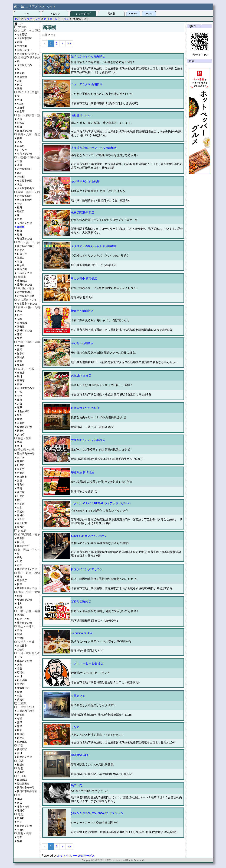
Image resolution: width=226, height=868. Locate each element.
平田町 (21, 830)
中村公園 (22, 46)
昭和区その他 (24, 154)
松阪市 (21, 765)
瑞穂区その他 (24, 238)
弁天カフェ (78, 696)
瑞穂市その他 (24, 600)
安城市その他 (24, 330)
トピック (55, 14)
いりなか (22, 150)
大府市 (21, 473)
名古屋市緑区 (24, 196)
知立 (19, 338)
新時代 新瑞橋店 (81, 602)
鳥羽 (19, 841)
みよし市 (22, 523)
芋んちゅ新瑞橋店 (82, 343)
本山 (19, 261)
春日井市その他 (26, 388)
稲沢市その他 (24, 427)
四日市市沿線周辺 (27, 791)
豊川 (19, 446)
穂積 (19, 596)
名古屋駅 (22, 34)
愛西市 (21, 527)
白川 (19, 676)
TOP (27, 14)
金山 (19, 119)
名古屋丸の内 (24, 65)
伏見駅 (21, 73)
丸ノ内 (21, 457)
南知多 (21, 357)
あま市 (21, 504)
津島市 (21, 484)
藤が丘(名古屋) (25, 246)
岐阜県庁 (22, 580)
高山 (19, 630)
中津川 (21, 638)
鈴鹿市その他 (24, 826)
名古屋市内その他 (27, 304)
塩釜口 (21, 211)
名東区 (21, 250)
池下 (19, 173)
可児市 (21, 672)
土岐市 (21, 649)
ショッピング (83, 14)
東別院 (21, 111)
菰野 (19, 722)
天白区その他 (24, 223)
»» (69, 44)
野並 (19, 219)
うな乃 (75, 727)
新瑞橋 (21, 227)
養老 (19, 669)
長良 (19, 557)
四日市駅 (22, 780)
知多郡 (21, 365)
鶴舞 (19, 138)
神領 (19, 384)
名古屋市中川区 (26, 296)
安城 (19, 319)
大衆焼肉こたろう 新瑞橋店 (88, 440)
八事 (19, 142)
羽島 (19, 696)
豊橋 (19, 442)
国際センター (24, 50)
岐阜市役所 (23, 546)
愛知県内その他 (26, 454)
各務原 (21, 615)
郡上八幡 (22, 680)
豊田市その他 (24, 285)
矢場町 (21, 104)
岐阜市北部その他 (27, 569)
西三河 (21, 492)
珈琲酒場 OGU (80, 755)
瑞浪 (19, 692)
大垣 (19, 607)
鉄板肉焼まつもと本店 (85, 408)
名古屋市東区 (24, 181)
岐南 (19, 577)
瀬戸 (19, 407)
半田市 (21, 346)
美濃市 (21, 700)
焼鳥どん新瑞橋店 (82, 311)
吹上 (19, 184)
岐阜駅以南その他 (27, 588)
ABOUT (133, 14)
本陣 (19, 42)
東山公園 (22, 269)
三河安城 (22, 323)
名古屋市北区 (24, 169)
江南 (19, 400)
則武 (19, 561)
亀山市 (21, 734)
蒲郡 (19, 334)
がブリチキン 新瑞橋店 (85, 181)
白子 (19, 822)
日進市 (21, 465)
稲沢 (19, 419)
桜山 (19, 231)
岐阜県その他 (24, 661)
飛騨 (19, 634)
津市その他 (23, 807)
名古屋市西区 (24, 38)
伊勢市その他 (24, 757)
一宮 (19, 392)
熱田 (19, 127)
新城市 (21, 515)
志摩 (19, 837)
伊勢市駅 (22, 749)
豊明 (19, 488)
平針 (19, 204)
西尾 (19, 350)
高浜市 (21, 512)
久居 (19, 803)
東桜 (19, 85)
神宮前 (21, 123)
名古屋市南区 (24, 200)
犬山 (19, 404)
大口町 (21, 435)
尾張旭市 (22, 477)
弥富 (19, 508)
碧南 (19, 361)
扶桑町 (21, 431)
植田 (19, 208)
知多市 (21, 353)
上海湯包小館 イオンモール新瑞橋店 (94, 148)
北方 (19, 604)
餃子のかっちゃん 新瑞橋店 (88, 56)
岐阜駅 (21, 538)
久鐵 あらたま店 (81, 376)
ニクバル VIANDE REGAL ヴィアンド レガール (101, 503)
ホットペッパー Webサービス (76, 856)
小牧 (19, 396)
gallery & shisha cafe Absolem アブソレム (97, 813)
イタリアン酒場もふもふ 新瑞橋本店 (94, 246)
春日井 (21, 373)
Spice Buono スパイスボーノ (89, 536)
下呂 (19, 657)
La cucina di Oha (81, 633)
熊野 (19, 726)
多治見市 (22, 646)
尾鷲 (19, 730)
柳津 (19, 584)
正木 (19, 565)
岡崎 (19, 311)
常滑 (19, 481)
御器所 (21, 146)
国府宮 (21, 423)
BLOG (149, 14)
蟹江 (19, 500)
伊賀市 (21, 715)
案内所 (111, 14)
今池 (19, 165)
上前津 (21, 108)
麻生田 (21, 738)
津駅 (19, 799)
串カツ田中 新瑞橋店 (84, 278)
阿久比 (21, 519)
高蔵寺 (21, 380)
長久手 (21, 469)
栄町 (19, 81)
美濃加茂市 (23, 688)
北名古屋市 (23, 411)
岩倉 (19, 415)
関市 (19, 665)
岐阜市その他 (24, 623)
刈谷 (19, 315)
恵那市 (21, 684)
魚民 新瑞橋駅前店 (83, 213)
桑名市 (21, 772)
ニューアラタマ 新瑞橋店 (87, 84)
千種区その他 (24, 273)
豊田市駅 (22, 281)
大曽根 (21, 177)
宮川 (19, 753)
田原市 (21, 496)
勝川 (19, 376)
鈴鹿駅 (21, 818)
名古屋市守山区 (26, 188)
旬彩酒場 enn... (81, 115)
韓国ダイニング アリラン (87, 569)
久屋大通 (22, 77)
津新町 (21, 810)
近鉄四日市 (23, 784)
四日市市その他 (26, 787)
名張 (19, 719)
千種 (19, 161)
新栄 (19, 88)
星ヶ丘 (21, 265)
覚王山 (21, 258)
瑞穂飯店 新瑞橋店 (83, 472)
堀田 (19, 235)
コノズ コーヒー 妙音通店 (87, 663)
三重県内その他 (26, 711)
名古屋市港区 (24, 292)
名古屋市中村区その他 (28, 54)
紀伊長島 (22, 742)
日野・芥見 (23, 619)
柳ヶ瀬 (21, 542)
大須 (19, 100)
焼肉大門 (77, 785)
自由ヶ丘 (22, 254)
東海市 (21, 461)
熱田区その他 (24, 131)
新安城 (21, 327)
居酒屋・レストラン (57, 19)
